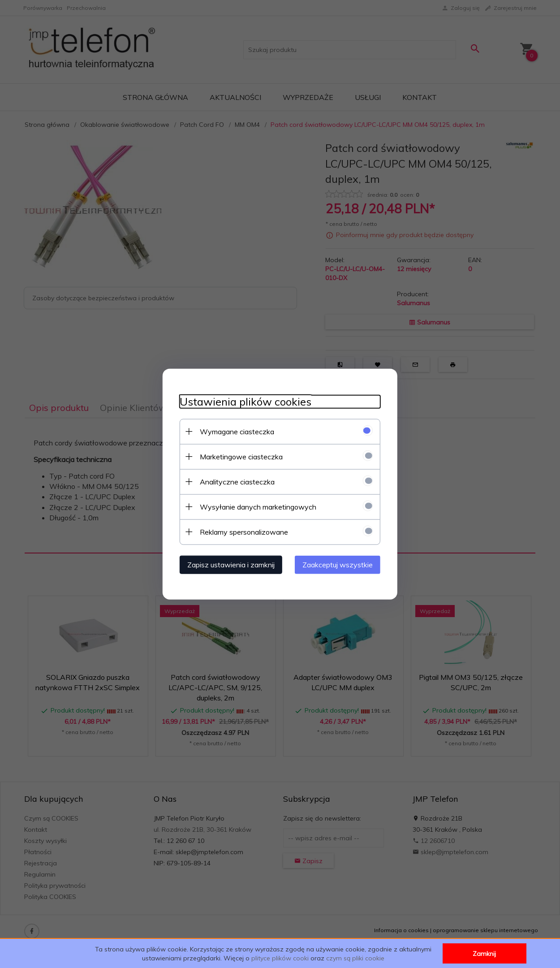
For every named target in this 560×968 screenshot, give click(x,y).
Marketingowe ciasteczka (239, 456)
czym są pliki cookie (355, 958)
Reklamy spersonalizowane (241, 532)
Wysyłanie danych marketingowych (255, 506)
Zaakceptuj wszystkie (340, 564)
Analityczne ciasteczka (235, 481)
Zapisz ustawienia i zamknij (228, 564)
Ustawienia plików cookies (243, 401)
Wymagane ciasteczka (234, 431)
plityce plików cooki (280, 958)
